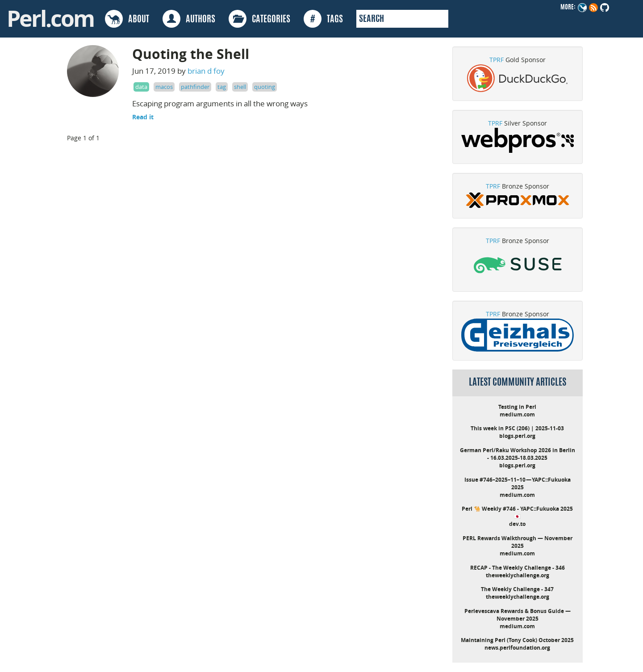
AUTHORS (189, 19)
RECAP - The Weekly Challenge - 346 (518, 568)
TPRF (497, 60)
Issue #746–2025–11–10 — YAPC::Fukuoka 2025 (518, 483)
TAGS (323, 19)
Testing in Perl (517, 407)
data (141, 87)
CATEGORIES (259, 19)
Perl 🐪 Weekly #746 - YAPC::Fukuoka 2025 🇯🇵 (517, 512)
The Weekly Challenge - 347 (517, 589)
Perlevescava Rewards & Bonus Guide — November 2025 (518, 615)
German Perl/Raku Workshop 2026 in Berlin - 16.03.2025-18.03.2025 (518, 454)
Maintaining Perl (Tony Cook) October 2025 (517, 640)
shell (240, 87)
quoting (265, 87)
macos (164, 87)
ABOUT (127, 19)
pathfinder (195, 87)
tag (222, 87)
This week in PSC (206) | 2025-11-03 (517, 428)
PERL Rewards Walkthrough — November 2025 (518, 542)
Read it (143, 117)
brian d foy (206, 71)
